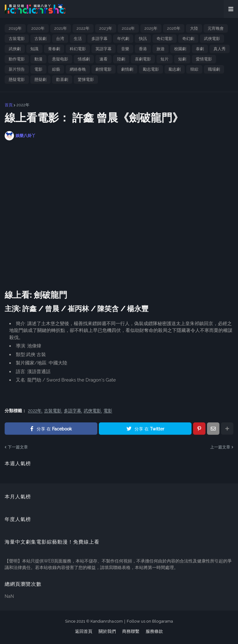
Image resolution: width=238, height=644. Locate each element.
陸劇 (121, 59)
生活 (78, 39)
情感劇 (84, 59)
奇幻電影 (165, 39)
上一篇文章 (220, 447)
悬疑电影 (60, 59)
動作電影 (17, 59)
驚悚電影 (86, 79)
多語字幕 (99, 39)
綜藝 (56, 69)
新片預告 (17, 69)
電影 (38, 69)
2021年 (61, 28)
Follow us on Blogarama (150, 621)
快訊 (143, 39)
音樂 (125, 49)
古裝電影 (17, 39)
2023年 (106, 28)
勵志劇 (175, 69)
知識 (34, 49)
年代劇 (123, 39)
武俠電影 (212, 39)
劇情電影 (104, 69)
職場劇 (214, 69)
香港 (143, 49)
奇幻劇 (188, 39)
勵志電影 (151, 69)
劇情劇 (127, 69)
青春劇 (54, 49)
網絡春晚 (78, 69)
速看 (104, 59)
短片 (165, 59)
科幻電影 (78, 49)
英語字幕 (104, 49)
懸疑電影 (17, 79)
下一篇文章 (18, 447)
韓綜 (194, 69)
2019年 (15, 28)
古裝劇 (40, 39)
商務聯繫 (131, 631)
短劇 (182, 59)
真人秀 (220, 49)
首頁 (9, 105)
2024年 (128, 28)
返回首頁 (84, 631)
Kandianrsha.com (107, 621)
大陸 (194, 28)
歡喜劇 (62, 79)
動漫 (38, 59)
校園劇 (180, 49)
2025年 (151, 28)
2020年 (38, 28)
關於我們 (107, 631)
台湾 (60, 39)
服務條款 (154, 631)
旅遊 (161, 49)
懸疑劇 (40, 79)
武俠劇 (15, 49)
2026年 (174, 28)
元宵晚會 (216, 28)
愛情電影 (204, 59)
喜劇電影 (143, 59)
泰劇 (200, 49)
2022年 (83, 28)
